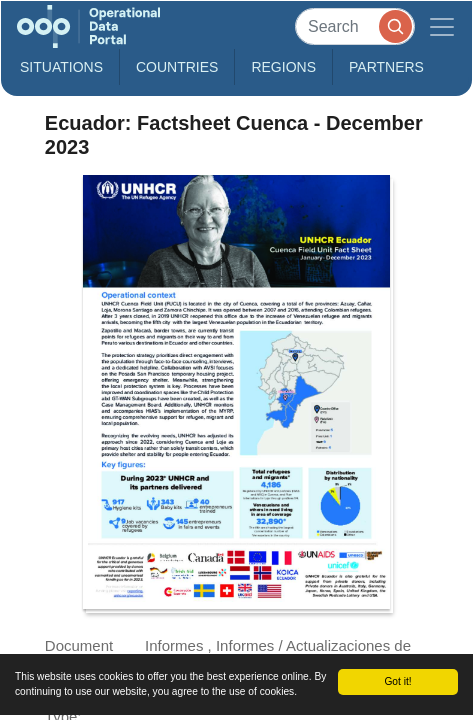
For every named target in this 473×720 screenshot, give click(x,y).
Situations (61, 67)
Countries (177, 67)
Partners (386, 67)
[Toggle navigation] (442, 26)
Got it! (397, 681)
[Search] (355, 26)
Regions (283, 67)
